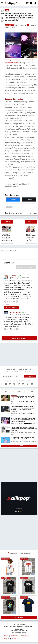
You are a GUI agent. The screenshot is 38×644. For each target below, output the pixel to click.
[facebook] (6, 384)
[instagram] (14, 384)
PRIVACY (6, 639)
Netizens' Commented (14, 99)
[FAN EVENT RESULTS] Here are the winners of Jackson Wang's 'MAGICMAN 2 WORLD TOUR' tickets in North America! (23, 409)
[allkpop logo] (11, 3)
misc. (9, 207)
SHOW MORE (19, 617)
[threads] (28, 384)
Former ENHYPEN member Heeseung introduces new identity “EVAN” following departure (24, 429)
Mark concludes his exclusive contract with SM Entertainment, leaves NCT (23, 398)
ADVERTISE (15, 636)
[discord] (23, 384)
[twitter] (10, 384)
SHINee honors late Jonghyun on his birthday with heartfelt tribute (22, 438)
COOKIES (24, 636)
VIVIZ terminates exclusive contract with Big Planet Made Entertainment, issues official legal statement (23, 420)
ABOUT (6, 636)
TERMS (14, 639)
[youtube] (19, 384)
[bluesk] (32, 384)
